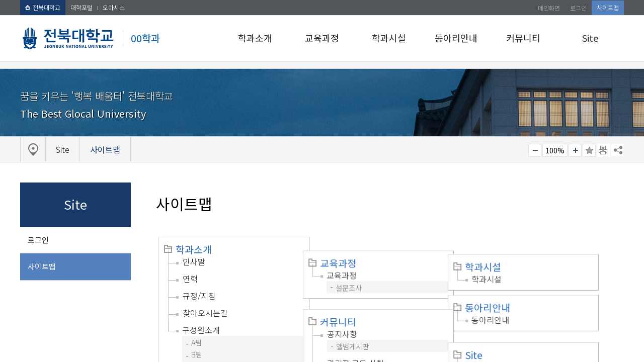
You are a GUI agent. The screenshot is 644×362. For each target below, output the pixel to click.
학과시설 (389, 38)
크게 (575, 150)
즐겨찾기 (589, 150)
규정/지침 (199, 296)
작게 (535, 150)
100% (555, 150)
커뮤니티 (523, 38)
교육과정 (322, 38)
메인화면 (549, 8)
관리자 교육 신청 (367, 343)
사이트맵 (608, 7)
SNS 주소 (617, 150)
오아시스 (114, 7)
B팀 (197, 354)
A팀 (196, 342)
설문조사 (360, 274)
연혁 (190, 279)
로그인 (578, 8)
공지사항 (353, 314)
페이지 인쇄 (604, 150)
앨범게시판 (364, 327)
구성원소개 (201, 330)
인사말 (194, 261)
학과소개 (255, 38)
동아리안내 (456, 38)
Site (590, 38)
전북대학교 (43, 7)
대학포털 (82, 7)
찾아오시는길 (205, 313)
